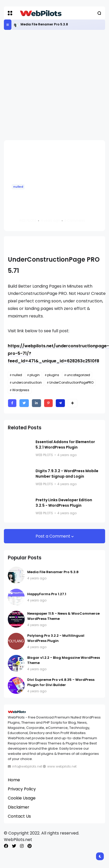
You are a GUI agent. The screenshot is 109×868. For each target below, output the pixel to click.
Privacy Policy (22, 789)
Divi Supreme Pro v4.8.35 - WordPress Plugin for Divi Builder (61, 682)
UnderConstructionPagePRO (71, 382)
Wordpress (21, 390)
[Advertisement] (49, 85)
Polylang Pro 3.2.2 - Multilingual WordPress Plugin (56, 638)
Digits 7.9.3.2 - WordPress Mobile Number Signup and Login (67, 474)
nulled (18, 187)
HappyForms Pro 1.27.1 (47, 594)
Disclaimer (19, 807)
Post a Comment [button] (53, 536)
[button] (10, 13)
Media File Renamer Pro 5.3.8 (44, 24)
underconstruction (27, 382)
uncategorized (78, 375)
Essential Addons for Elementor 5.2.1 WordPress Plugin (65, 445)
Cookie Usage (22, 798)
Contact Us (19, 816)
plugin (35, 375)
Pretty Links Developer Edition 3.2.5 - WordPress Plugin (64, 503)
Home (14, 780)
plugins (53, 375)
